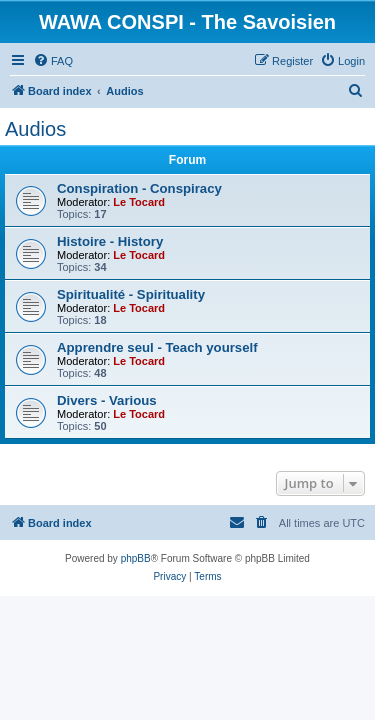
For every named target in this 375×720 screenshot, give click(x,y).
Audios (35, 129)
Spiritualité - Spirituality (131, 294)
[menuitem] (53, 61)
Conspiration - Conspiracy (139, 188)
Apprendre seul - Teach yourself (157, 347)
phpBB (136, 558)
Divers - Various (107, 400)
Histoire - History (110, 241)
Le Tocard (139, 202)
